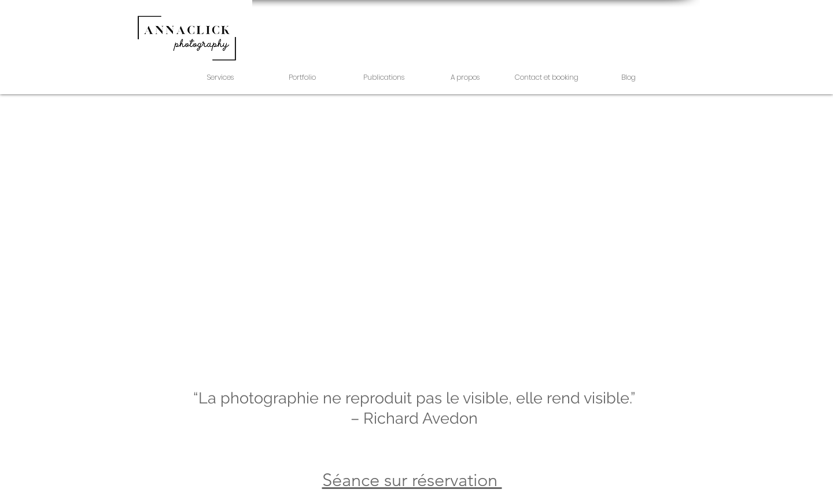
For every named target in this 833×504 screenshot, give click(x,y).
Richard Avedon (421, 418)
